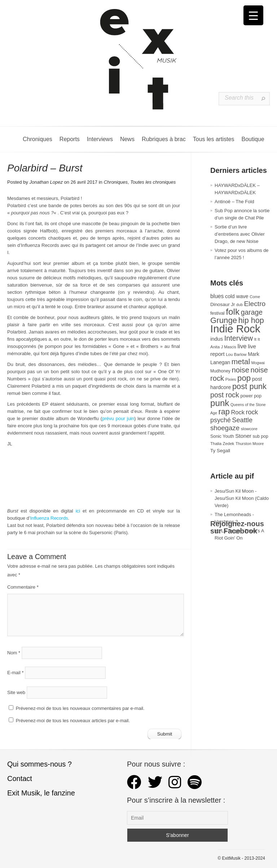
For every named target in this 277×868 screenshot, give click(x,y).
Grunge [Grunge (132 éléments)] (224, 320)
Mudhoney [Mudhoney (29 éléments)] (220, 371)
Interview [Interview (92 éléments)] (239, 338)
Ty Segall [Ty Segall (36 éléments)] (220, 451)
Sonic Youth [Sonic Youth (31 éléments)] (222, 436)
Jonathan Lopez (46, 182)
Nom (14, 653)
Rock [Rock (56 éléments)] (238, 412)
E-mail (16, 673)
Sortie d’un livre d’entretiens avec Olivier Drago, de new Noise (240, 234)
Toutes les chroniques (153, 182)
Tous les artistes (214, 139)
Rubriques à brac (164, 139)
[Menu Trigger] (253, 15)
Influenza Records (49, 518)
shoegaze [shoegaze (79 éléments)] (225, 428)
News (127, 139)
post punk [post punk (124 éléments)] (249, 386)
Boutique (253, 139)
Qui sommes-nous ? (39, 764)
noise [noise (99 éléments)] (240, 370)
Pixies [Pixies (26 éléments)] (231, 379)
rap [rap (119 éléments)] (224, 412)
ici (78, 511)
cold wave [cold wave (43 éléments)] (237, 296)
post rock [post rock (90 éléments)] (225, 395)
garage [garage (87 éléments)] (252, 312)
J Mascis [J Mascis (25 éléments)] (229, 347)
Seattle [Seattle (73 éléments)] (242, 420)
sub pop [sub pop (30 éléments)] (261, 436)
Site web (16, 692)
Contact (20, 778)
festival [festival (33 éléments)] (217, 313)
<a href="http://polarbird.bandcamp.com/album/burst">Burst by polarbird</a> (94, 480)
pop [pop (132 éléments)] (244, 378)
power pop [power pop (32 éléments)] (251, 396)
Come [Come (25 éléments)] (255, 297)
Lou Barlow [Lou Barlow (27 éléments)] (236, 354)
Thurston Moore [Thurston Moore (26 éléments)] (250, 444)
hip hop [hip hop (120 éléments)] (251, 320)
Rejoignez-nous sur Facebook (237, 527)
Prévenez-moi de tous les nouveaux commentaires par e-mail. (80, 708)
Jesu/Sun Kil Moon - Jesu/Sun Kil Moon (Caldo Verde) (242, 498)
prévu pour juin (118, 418)
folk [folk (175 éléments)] (233, 312)
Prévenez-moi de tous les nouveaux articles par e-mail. (73, 721)
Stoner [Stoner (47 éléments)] (243, 436)
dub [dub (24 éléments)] (239, 305)
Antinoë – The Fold (234, 202)
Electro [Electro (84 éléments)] (255, 304)
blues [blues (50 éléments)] (217, 296)
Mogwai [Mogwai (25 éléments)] (258, 363)
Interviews (100, 139)
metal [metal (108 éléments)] (241, 361)
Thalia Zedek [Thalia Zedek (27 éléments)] (222, 444)
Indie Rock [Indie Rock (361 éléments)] (235, 329)
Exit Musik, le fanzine (41, 793)
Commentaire (23, 587)
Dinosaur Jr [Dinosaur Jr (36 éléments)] (223, 304)
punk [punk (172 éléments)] (220, 403)
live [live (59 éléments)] (242, 346)
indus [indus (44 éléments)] (217, 339)
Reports (70, 139)
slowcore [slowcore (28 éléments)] (249, 429)
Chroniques (38, 139)
